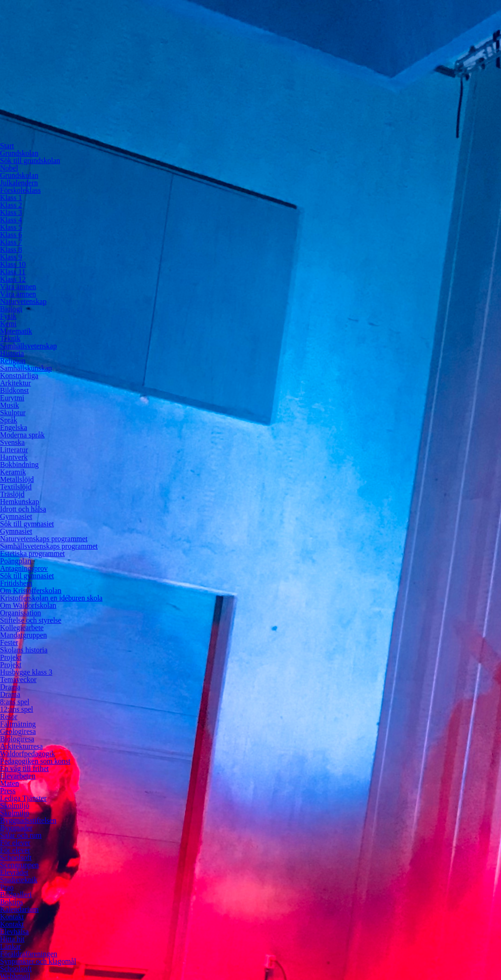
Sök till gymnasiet (27, 524)
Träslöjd (12, 494)
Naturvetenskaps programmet (44, 539)
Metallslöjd (17, 479)
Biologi (11, 309)
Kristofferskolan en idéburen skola (51, 598)
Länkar (10, 946)
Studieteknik (19, 880)
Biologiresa (17, 739)
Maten (9, 783)
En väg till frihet (24, 768)
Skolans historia (24, 650)
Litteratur (14, 450)
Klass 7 (11, 242)
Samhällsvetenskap (28, 346)
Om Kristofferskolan (31, 591)
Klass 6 (11, 235)
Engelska (14, 427)
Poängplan (16, 561)
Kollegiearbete (22, 628)
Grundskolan (19, 153)
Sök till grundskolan (30, 161)
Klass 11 (13, 272)
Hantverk (14, 457)
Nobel (9, 168)
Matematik (16, 331)
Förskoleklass (20, 190)
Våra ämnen (18, 287)
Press (8, 791)
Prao (7, 887)
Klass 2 (11, 205)
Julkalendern (19, 183)
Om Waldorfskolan (28, 605)
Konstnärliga (19, 376)
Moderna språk (22, 435)
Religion (13, 361)
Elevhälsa (14, 932)
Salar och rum (21, 835)
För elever (15, 843)
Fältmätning (18, 724)
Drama (10, 687)
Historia (12, 353)
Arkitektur (16, 383)
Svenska (12, 442)
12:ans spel (17, 709)
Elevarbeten (18, 776)
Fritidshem (16, 583)
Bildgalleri (16, 895)
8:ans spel (15, 702)
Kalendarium (19, 909)
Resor (9, 717)
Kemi (8, 324)
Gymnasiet (16, 516)
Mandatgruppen (23, 635)
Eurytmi (12, 398)
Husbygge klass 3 (26, 672)
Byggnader (16, 828)
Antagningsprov (24, 568)
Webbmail (15, 976)
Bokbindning (19, 465)
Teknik (10, 338)
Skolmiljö (15, 806)
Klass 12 (13, 279)
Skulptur (13, 413)
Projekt (11, 657)
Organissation (21, 613)
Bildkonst (14, 390)
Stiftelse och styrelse (31, 620)
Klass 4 (11, 220)
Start (7, 146)
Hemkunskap (19, 502)
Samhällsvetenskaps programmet (49, 546)
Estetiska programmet (32, 553)
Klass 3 (11, 212)
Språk (9, 420)
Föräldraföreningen (29, 954)
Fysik (8, 316)
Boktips (12, 902)
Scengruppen (19, 865)
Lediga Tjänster (23, 798)
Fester (9, 642)
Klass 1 (11, 198)
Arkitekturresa (21, 746)
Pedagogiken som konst (35, 761)
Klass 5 (11, 227)
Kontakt (12, 917)
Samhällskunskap (26, 368)
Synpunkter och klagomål (38, 961)
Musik (9, 405)
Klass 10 (13, 264)
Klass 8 (11, 250)
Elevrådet (14, 872)
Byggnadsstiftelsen (28, 820)
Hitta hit (12, 939)
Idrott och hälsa (23, 509)
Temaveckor (18, 680)
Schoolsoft (16, 857)
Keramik (13, 472)
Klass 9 (11, 257)
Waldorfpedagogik (28, 754)
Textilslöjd (16, 487)
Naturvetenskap (23, 301)
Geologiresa (18, 731)
